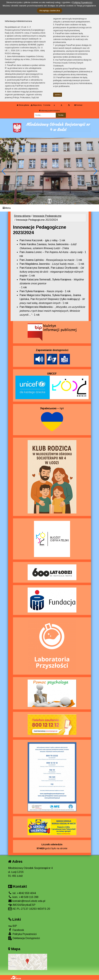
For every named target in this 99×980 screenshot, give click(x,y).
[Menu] (49, 208)
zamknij (58, 95)
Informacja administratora (50, 111)
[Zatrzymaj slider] (50, 201)
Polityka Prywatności (22, 934)
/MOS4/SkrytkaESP (22, 905)
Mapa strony (36, 105)
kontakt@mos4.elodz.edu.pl (27, 901)
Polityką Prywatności (82, 2)
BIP (13, 926)
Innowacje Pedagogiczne (47, 216)
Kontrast (78, 105)
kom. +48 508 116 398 (23, 897)
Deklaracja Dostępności (24, 938)
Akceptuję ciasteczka (50, 11)
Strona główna (23, 105)
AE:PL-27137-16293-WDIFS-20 (29, 909)
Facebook (16, 930)
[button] (4, 171)
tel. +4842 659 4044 (22, 893)
